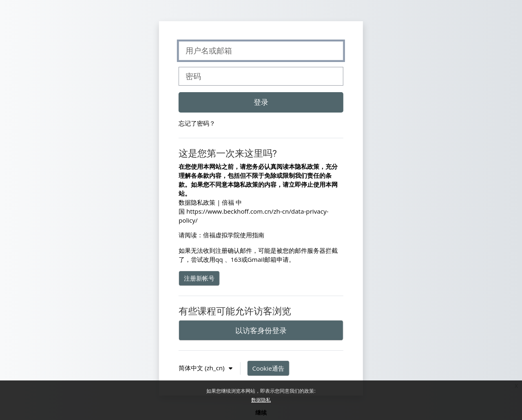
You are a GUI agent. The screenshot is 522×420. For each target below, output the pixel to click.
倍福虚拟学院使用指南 (234, 235)
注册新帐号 (199, 278)
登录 (261, 102)
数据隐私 (261, 400)
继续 (261, 412)
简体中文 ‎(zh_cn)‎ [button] (202, 368)
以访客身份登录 (261, 330)
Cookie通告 (268, 368)
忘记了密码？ (197, 123)
